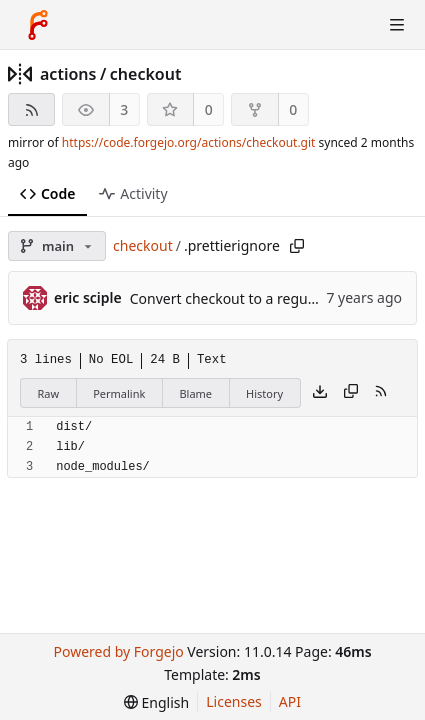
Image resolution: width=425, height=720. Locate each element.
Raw (49, 393)
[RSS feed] (31, 109)
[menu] (156, 702)
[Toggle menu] (397, 25)
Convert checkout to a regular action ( (253, 298)
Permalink (119, 393)
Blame (195, 393)
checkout (146, 74)
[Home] (38, 25)
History (264, 393)
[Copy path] (297, 246)
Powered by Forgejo (118, 651)
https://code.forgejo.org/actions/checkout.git (189, 142)
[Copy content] (351, 393)
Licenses (234, 701)
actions (68, 74)
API (290, 701)
